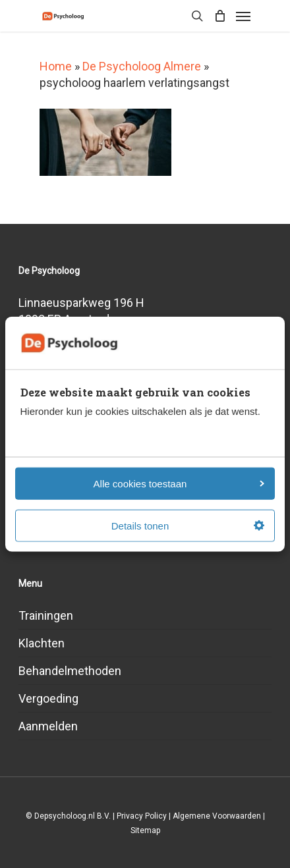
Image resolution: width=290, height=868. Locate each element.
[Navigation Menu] (243, 16)
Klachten (42, 643)
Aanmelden (48, 726)
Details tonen (188, 525)
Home (56, 66)
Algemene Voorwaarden (217, 816)
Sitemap (145, 830)
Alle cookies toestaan (179, 483)
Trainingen (46, 615)
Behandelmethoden (70, 671)
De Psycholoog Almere (142, 66)
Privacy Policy (142, 816)
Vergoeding (48, 698)
